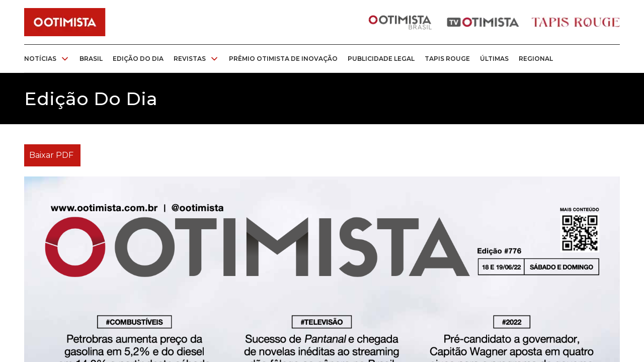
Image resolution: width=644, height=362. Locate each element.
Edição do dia (138, 59)
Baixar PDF (51, 155)
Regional (536, 59)
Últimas (494, 59)
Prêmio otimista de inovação (283, 59)
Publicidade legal (381, 59)
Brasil (91, 59)
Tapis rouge (447, 59)
